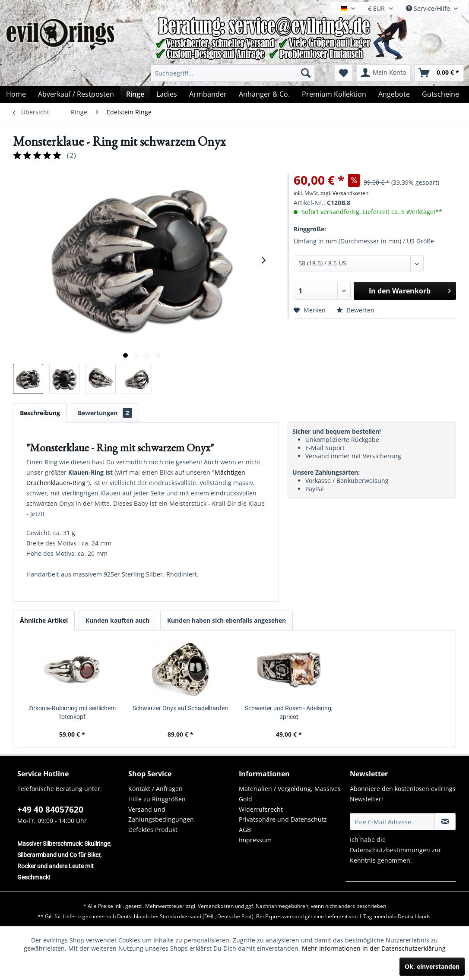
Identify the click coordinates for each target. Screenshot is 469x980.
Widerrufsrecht (261, 809)
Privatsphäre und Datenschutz (283, 819)
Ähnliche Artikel (44, 620)
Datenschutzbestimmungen (390, 850)
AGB (245, 830)
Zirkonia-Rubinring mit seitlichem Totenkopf (72, 712)
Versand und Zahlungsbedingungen (161, 815)
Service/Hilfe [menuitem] (429, 8)
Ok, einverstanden (432, 966)
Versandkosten (216, 906)
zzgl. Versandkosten (344, 193)
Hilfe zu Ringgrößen (157, 799)
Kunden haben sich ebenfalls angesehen (227, 620)
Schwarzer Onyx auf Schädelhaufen (180, 708)
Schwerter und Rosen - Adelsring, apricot (289, 712)
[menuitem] (233, 73)
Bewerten (355, 310)
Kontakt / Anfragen (155, 789)
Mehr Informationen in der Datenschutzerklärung (374, 948)
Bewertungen (105, 413)
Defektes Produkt (153, 830)
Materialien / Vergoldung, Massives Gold (290, 794)
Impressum (255, 840)
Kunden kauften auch (117, 620)
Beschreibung (40, 413)
